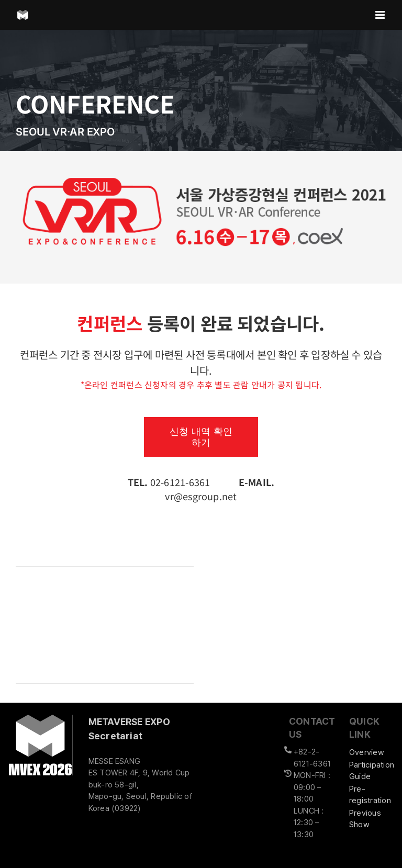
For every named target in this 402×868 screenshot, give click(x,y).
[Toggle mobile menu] (381, 15)
